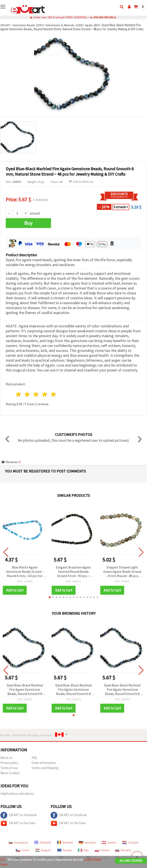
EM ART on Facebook (19, 815)
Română (65, 842)
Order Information (44, 763)
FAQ (34, 758)
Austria (109, 842)
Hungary (43, 850)
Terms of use (9, 768)
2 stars (27, 394)
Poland (102, 850)
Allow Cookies (131, 861)
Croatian (130, 842)
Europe (65, 850)
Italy (83, 850)
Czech (23, 850)
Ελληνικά (43, 842)
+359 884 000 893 (103, 17)
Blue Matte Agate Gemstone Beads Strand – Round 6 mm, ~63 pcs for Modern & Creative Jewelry (25, 572)
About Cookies (10, 773)
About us (6, 758)
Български (18, 842)
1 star (19, 394)
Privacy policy (9, 763)
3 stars (36, 394)
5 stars (53, 394)
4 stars (45, 394)
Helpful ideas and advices (17, 794)
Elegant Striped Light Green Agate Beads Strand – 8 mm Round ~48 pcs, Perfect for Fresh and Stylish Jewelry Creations (122, 572)
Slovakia (123, 850)
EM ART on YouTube (18, 823)
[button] (50, 597)
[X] (3, 860)
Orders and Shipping (45, 768)
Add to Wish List (81, 182)
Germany (87, 842)
